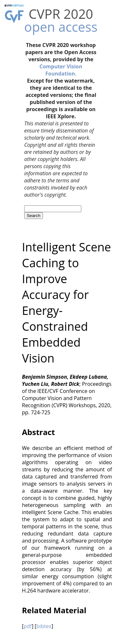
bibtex (44, 626)
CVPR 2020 (61, 14)
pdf (28, 626)
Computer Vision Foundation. (61, 70)
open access (61, 27)
